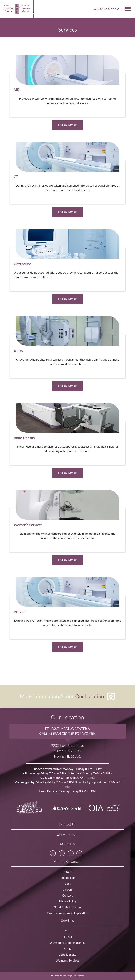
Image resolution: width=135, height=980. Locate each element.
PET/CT (67, 937)
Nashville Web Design (64, 976)
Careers (68, 889)
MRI (67, 931)
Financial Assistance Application (67, 913)
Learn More (68, 125)
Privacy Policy (67, 901)
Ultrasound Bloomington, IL (67, 943)
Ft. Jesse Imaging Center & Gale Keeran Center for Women (68, 731)
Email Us (67, 844)
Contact (67, 895)
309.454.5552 (67, 835)
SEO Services (79, 976)
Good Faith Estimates (67, 907)
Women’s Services (67, 960)
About (68, 872)
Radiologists (67, 878)
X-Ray (68, 949)
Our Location (90, 696)
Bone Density (67, 954)
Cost (67, 883)
